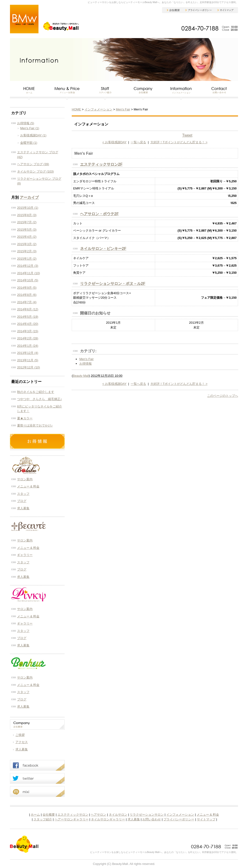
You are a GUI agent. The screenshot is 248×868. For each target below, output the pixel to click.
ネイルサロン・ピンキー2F (103, 249)
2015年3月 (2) (27, 244)
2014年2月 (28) (28, 338)
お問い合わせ (152, 819)
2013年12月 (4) (28, 353)
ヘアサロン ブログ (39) (33, 164)
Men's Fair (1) (30, 128)
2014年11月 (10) (29, 273)
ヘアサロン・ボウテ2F (99, 214)
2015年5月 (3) (27, 230)
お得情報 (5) (26, 123)
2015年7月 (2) (27, 222)
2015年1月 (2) (27, 259)
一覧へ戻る (138, 142)
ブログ (22, 501)
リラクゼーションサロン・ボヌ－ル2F (113, 284)
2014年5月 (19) (28, 317)
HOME (76, 109)
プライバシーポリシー (179, 819)
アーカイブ (29, 197)
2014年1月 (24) (28, 346)
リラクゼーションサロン (147, 815)
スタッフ (23, 494)
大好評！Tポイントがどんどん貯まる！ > (179, 142)
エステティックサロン (73, 815)
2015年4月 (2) (27, 237)
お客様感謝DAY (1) (33, 135)
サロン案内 (25, 479)
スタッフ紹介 (43, 819)
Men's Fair (123, 109)
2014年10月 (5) (28, 280)
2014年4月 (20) (28, 324)
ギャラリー (25, 555)
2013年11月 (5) (28, 360)
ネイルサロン (118, 815)
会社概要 (49, 815)
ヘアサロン (98, 815)
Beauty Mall (81, 376)
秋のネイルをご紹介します (36, 392)
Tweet (187, 135)
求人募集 (23, 508)
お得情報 (86, 364)
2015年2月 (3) (27, 251)
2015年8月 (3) (27, 215)
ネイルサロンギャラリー (108, 819)
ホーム (35, 815)
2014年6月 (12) (28, 309)
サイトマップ (206, 819)
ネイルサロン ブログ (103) (36, 171)
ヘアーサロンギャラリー (72, 819)
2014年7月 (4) (27, 302)
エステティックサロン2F (101, 164)
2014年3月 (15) (28, 331)
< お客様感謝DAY (114, 142)
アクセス (22, 742)
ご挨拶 (20, 735)
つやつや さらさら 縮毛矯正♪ (40, 399)
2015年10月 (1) (28, 208)
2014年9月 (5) (27, 288)
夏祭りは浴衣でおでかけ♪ (35, 425)
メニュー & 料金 (28, 486)
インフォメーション (98, 109)
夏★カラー (25, 418)
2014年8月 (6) (27, 295)
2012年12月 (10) (29, 367)
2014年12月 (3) (28, 266)
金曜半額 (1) (29, 143)
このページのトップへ (223, 396)
